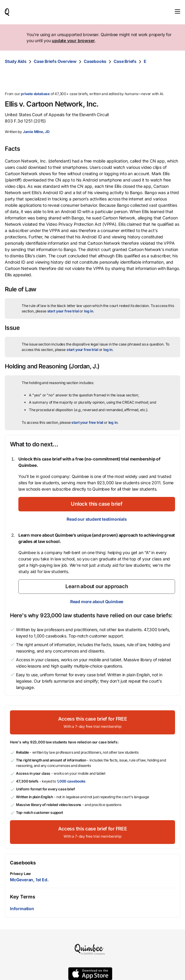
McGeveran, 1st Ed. (29, 880)
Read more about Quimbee (97, 602)
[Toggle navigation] (177, 11)
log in (89, 311)
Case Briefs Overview (55, 61)
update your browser (73, 40)
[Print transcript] (174, 78)
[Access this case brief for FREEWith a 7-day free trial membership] (92, 722)
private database (35, 94)
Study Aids (16, 61)
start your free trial (63, 311)
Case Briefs (125, 61)
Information (22, 909)
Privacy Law (20, 874)
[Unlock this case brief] (97, 504)
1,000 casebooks (71, 781)
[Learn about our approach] (97, 587)
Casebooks (95, 61)
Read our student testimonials (97, 519)
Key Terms (22, 897)
